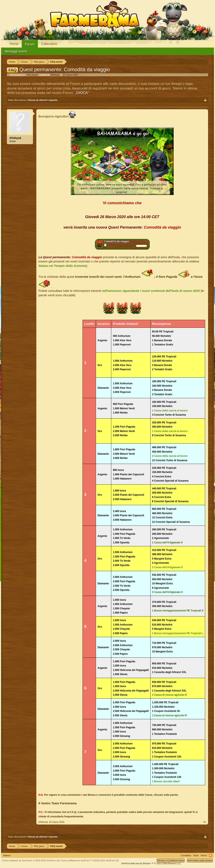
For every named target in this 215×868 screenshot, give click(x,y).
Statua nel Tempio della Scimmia (62, 266)
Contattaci (186, 855)
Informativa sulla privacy (200, 860)
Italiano (7, 855)
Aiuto (196, 855)
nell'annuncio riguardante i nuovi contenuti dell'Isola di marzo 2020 (151, 291)
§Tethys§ (55, 75)
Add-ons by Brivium (151, 863)
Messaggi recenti (16, 51)
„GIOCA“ (82, 93)
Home (14, 44)
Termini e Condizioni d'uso (171, 860)
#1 (205, 822)
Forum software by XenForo (31, 860)
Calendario (49, 44)
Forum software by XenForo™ (90, 860)
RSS (210, 855)
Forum (30, 44)
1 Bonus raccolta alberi (166, 781)
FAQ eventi (32, 75)
